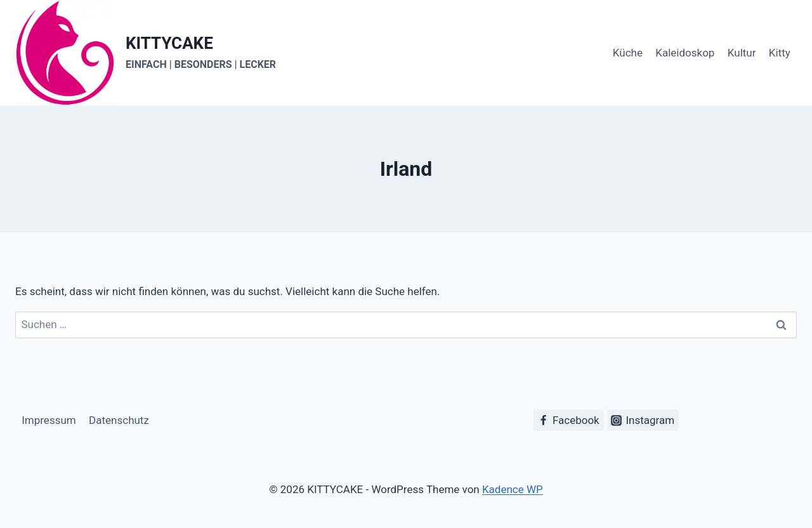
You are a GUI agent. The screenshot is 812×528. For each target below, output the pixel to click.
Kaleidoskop (685, 53)
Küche (628, 53)
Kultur (742, 53)
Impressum (49, 420)
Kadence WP (513, 489)
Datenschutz (119, 420)
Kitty (780, 53)
